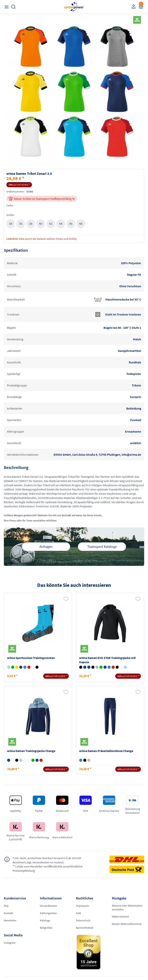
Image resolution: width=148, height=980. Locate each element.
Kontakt (8, 913)
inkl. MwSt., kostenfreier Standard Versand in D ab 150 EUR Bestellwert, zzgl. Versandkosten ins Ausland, (47, 860)
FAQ (6, 906)
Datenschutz (83, 920)
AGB (78, 913)
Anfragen (46, 547)
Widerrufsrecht (120, 917)
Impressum (82, 906)
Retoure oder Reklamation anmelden (127, 908)
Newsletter (10, 920)
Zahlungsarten (48, 913)
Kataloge (45, 920)
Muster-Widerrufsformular (127, 924)
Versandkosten (48, 906)
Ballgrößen (46, 928)
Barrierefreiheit (85, 928)
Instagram (10, 943)
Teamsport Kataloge (102, 547)
